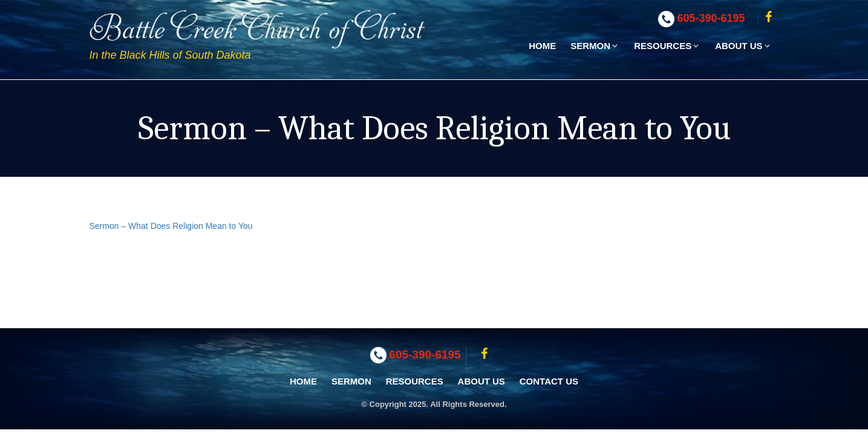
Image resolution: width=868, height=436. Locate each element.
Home (542, 46)
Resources (667, 46)
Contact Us (549, 381)
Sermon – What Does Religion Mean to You (171, 226)
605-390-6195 (711, 18)
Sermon (595, 46)
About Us (743, 46)
